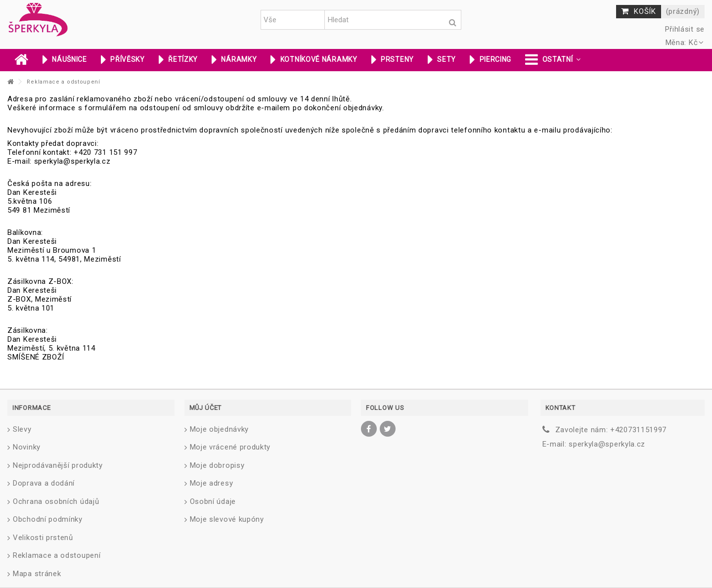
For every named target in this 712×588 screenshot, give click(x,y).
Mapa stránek (37, 574)
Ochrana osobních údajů (56, 501)
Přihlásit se (684, 29)
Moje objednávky (220, 429)
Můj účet (206, 408)
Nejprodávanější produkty (58, 465)
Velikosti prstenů (43, 538)
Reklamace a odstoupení (57, 555)
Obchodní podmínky (48, 519)
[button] (553, 60)
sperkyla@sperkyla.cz (607, 444)
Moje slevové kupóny (227, 519)
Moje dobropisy (217, 465)
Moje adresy (212, 483)
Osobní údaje (213, 501)
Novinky (27, 447)
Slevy (22, 429)
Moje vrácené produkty (230, 447)
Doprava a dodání (44, 483)
